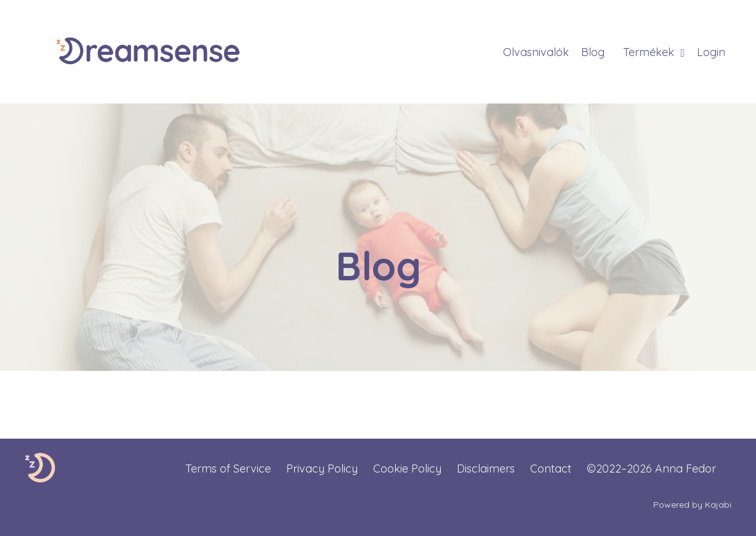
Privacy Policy (322, 469)
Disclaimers (486, 469)
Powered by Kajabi (692, 505)
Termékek (654, 52)
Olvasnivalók (536, 52)
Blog (593, 52)
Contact (551, 469)
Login (711, 52)
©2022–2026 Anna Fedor (651, 469)
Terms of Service (228, 469)
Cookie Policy (407, 469)
